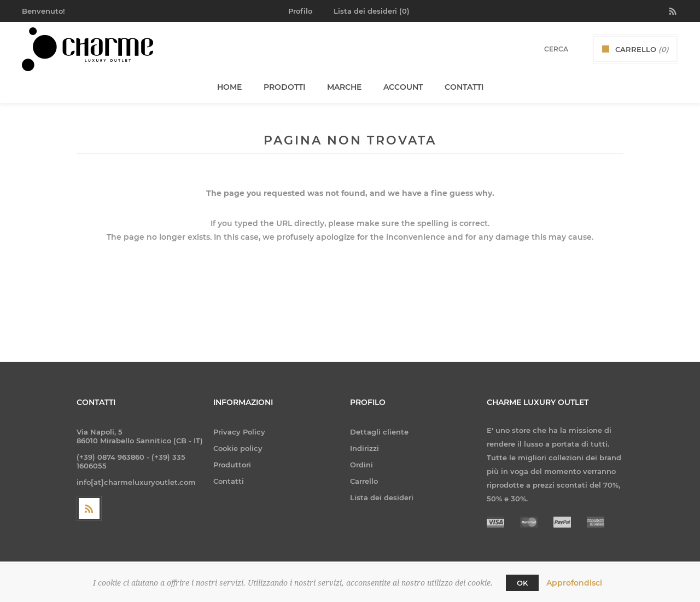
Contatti (229, 481)
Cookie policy (238, 448)
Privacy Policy (239, 432)
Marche (344, 87)
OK (522, 583)
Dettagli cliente (379, 432)
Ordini (361, 465)
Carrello (364, 481)
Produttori (232, 465)
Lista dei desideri (382, 497)
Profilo (300, 11)
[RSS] (89, 508)
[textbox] (542, 49)
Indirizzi (364, 448)
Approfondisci (574, 583)
